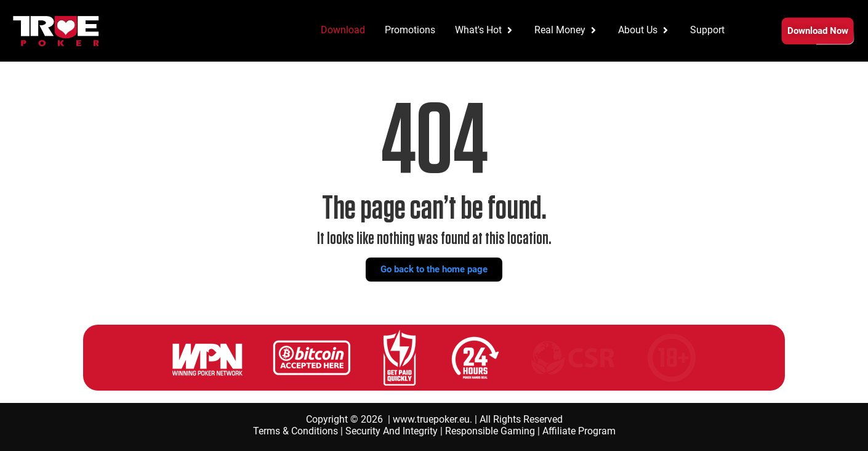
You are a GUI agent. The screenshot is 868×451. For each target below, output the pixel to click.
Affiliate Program (579, 431)
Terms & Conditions (295, 431)
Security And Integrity (392, 431)
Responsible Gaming (490, 431)
